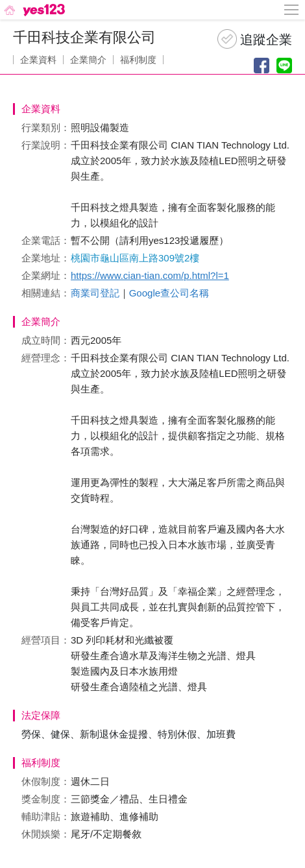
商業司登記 (95, 293)
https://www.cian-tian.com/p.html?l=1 (150, 275)
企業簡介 (88, 60)
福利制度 (138, 60)
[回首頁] (33, 10)
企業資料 (38, 60)
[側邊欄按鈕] (292, 10)
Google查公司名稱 (169, 293)
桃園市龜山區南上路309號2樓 (135, 258)
